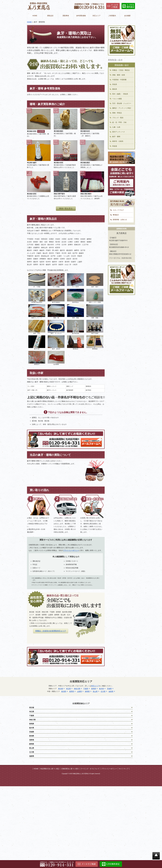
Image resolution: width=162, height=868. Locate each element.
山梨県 (79, 691)
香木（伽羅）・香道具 (120, 94)
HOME (35, 16)
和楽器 (115, 146)
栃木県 (101, 689)
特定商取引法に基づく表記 (50, 769)
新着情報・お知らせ (120, 220)
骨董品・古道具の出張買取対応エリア (51, 631)
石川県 (103, 691)
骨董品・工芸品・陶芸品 (121, 70)
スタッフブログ (118, 210)
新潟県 (64, 691)
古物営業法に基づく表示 (70, 769)
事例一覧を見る (66, 209)
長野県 (72, 691)
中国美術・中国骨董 (119, 80)
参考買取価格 (81, 16)
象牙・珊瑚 (116, 137)
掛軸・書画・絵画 (119, 75)
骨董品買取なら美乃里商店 (81, 774)
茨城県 (109, 689)
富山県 (95, 691)
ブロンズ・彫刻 (118, 118)
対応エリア (97, 16)
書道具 (115, 89)
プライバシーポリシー (71, 550)
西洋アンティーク (119, 132)
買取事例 (66, 16)
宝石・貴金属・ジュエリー (122, 103)
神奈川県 (77, 689)
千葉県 (86, 689)
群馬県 (94, 689)
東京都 (61, 689)
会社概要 (127, 16)
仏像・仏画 (116, 127)
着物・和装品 (117, 113)
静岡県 (87, 691)
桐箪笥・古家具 (118, 141)
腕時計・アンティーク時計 (122, 108)
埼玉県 (68, 689)
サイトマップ (124, 769)
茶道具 (115, 84)
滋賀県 (111, 691)
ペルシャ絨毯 (117, 99)
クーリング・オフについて (90, 769)
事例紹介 (116, 215)
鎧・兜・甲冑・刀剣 (119, 122)
